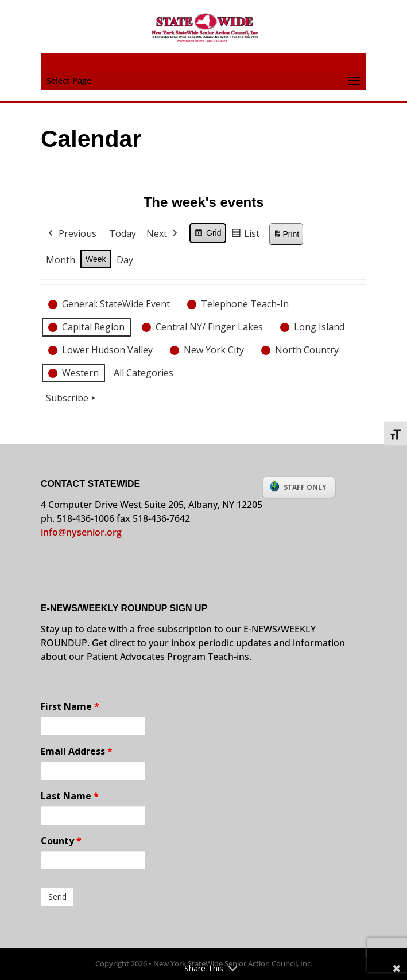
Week (96, 259)
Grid (208, 235)
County (61, 841)
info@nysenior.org (81, 532)
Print (286, 236)
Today (123, 233)
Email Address (77, 751)
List (245, 235)
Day (124, 259)
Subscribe (72, 399)
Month (61, 259)
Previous (71, 234)
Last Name (70, 796)
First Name (70, 706)
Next (163, 234)
